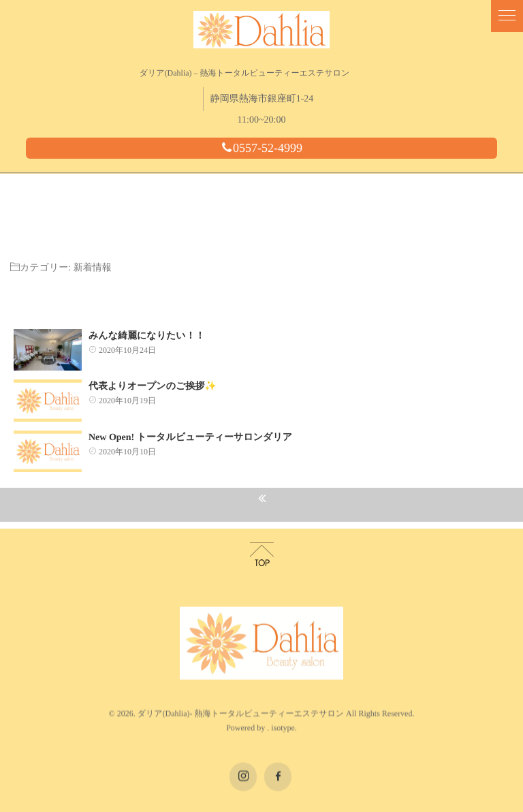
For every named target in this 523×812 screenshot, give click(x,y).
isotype (283, 690)
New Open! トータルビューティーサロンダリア (190, 429)
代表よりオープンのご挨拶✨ (153, 378)
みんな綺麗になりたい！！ (147, 327)
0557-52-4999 (261, 148)
